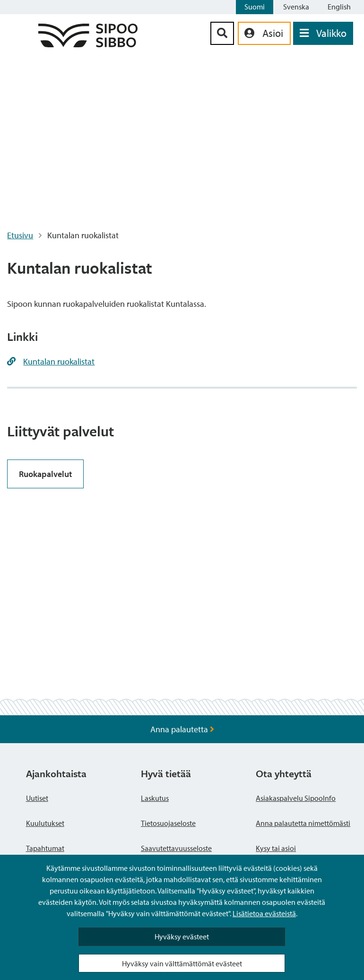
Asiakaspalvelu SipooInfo (296, 798)
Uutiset (37, 798)
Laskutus (155, 798)
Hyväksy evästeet (182, 937)
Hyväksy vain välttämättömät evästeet (182, 963)
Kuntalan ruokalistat (59, 361)
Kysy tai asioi (276, 848)
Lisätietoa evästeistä (264, 913)
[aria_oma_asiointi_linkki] (264, 33)
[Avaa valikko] (323, 33)
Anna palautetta (182, 729)
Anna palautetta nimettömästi (303, 823)
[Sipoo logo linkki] (88, 44)
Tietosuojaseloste (168, 823)
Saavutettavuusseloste (176, 848)
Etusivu (20, 235)
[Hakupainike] (222, 33)
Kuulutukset (45, 823)
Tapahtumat (45, 848)
